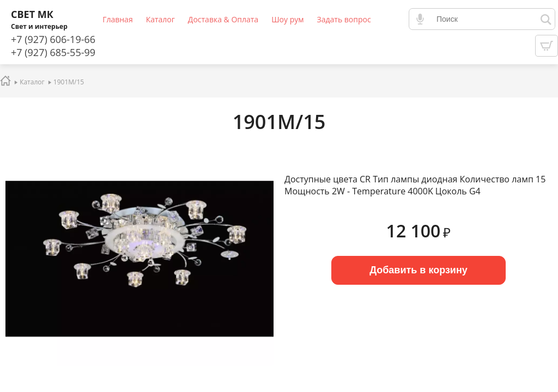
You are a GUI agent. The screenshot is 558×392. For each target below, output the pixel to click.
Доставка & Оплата (223, 19)
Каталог (160, 19)
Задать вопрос (344, 19)
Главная (118, 19)
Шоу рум (287, 19)
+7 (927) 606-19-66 (53, 39)
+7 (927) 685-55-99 (53, 52)
